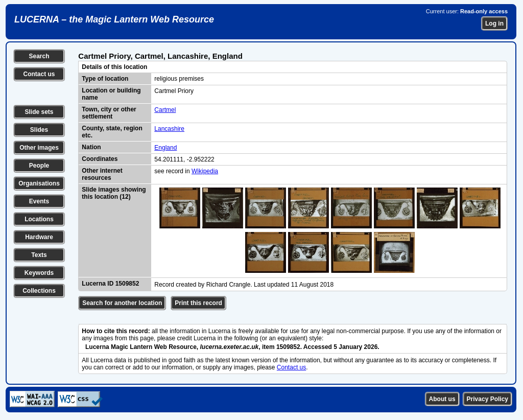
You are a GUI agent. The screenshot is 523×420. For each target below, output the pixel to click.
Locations (39, 219)
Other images (39, 148)
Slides (39, 130)
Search (39, 56)
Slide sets (39, 112)
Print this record (198, 303)
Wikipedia (205, 171)
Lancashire (169, 129)
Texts (39, 255)
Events (39, 201)
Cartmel (165, 110)
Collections (39, 291)
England (165, 148)
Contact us (39, 74)
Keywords (39, 273)
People (39, 166)
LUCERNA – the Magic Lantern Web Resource (114, 19)
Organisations (39, 183)
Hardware (39, 237)
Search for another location (122, 303)
